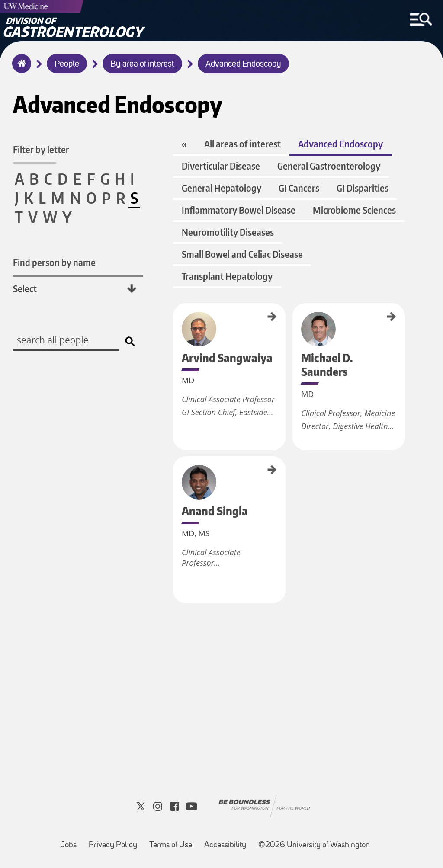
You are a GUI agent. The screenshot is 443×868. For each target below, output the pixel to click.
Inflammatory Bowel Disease (239, 210)
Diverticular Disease (221, 166)
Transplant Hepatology (227, 276)
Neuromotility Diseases (228, 232)
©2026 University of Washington (314, 845)
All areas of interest (242, 144)
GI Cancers (299, 188)
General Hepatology (221, 188)
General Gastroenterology (329, 166)
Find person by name (54, 262)
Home (20, 69)
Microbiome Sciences (354, 210)
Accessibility (228, 841)
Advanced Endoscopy (243, 64)
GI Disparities (363, 188)
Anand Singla (176, 469)
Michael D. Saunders (295, 324)
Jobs (71, 841)
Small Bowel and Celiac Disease (242, 254)
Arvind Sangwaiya (176, 321)
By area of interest (142, 64)
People (67, 64)
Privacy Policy (116, 841)
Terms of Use (173, 841)
